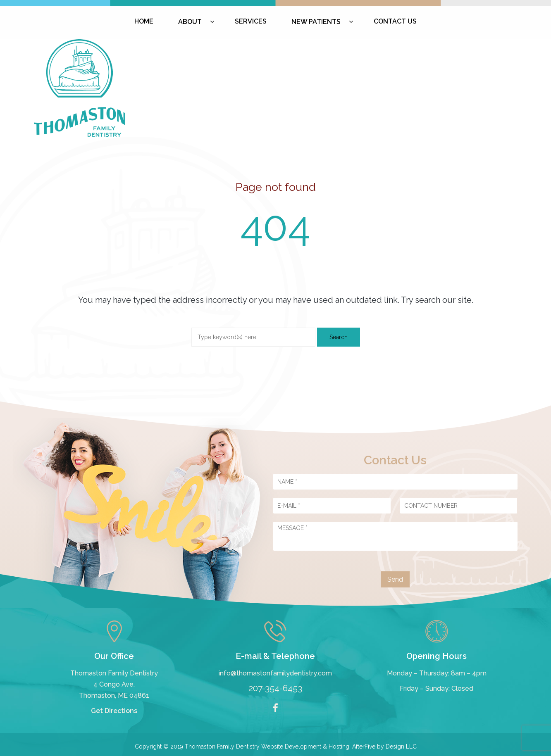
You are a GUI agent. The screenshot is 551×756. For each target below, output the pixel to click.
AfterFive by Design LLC (384, 746)
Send (395, 579)
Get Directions (114, 711)
